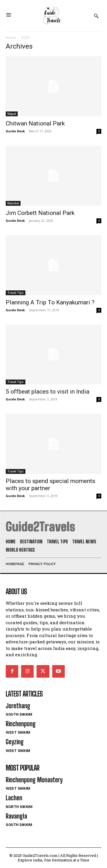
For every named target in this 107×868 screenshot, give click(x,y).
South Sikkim (19, 714)
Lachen (14, 798)
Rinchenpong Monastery (34, 780)
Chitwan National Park (35, 123)
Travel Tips (16, 293)
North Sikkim (19, 807)
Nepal (12, 114)
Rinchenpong (21, 724)
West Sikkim (18, 732)
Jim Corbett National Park (40, 213)
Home (11, 38)
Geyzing (15, 742)
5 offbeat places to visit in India (48, 392)
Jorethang (18, 706)
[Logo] (51, 16)
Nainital (13, 203)
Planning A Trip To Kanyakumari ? (50, 302)
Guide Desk (15, 131)
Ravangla (16, 816)
